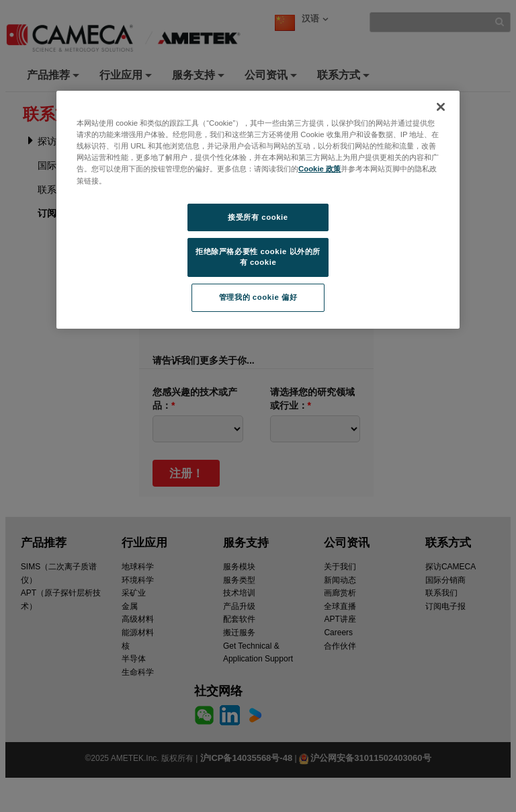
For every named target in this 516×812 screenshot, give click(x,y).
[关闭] (441, 107)
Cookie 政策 (319, 169)
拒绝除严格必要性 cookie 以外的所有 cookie (258, 257)
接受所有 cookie (258, 217)
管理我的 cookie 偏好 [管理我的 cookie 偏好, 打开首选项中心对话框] (258, 297)
